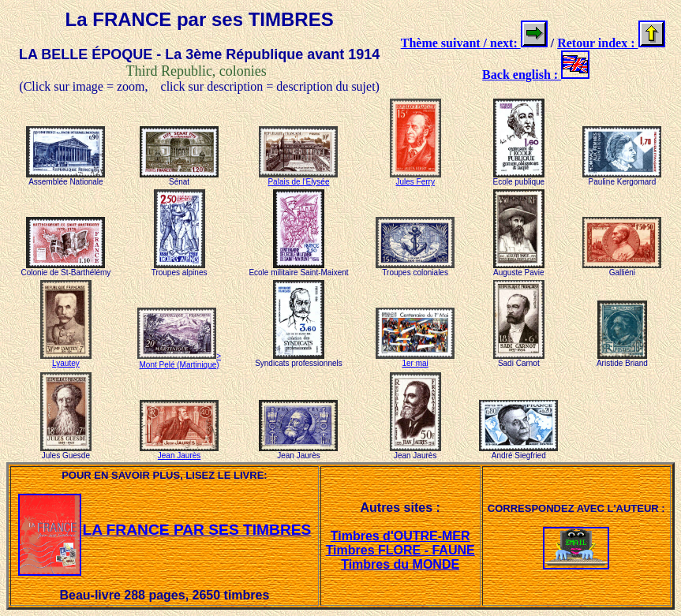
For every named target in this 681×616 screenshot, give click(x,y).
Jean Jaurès (179, 452)
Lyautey (66, 360)
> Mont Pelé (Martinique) (179, 360)
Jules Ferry (415, 178)
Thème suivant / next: (461, 43)
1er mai (415, 360)
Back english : (522, 75)
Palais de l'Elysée (298, 178)
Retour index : (597, 43)
